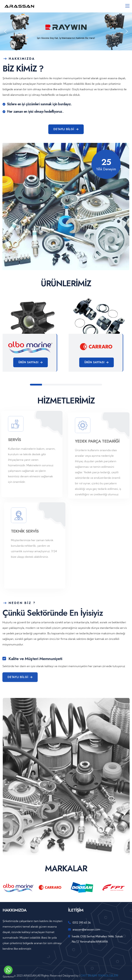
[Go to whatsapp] (8, 970)
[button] (5, 31)
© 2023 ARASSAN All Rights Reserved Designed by (47, 976)
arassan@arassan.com (86, 929)
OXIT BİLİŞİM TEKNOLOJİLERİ (99, 976)
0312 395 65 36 (82, 923)
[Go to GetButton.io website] (8, 977)
